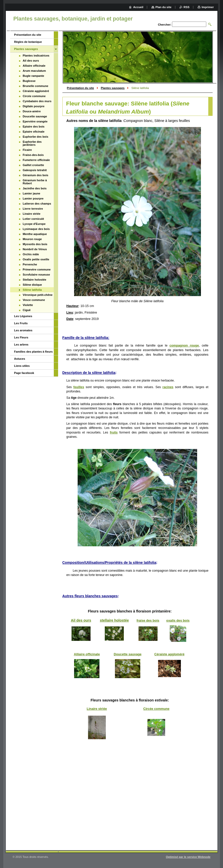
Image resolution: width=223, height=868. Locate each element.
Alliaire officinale (87, 654)
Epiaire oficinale (34, 132)
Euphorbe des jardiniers (32, 143)
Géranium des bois (36, 175)
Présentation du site (81, 88)
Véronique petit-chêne (38, 295)
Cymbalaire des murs (37, 101)
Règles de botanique (28, 42)
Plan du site (164, 7)
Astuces (20, 359)
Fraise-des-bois (33, 155)
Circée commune (156, 709)
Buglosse (29, 81)
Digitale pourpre (34, 106)
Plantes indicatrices (36, 56)
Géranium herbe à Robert (35, 182)
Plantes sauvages (113, 88)
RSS (187, 7)
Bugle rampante (34, 76)
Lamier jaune (32, 193)
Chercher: (165, 25)
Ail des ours (81, 620)
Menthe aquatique (35, 234)
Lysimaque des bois (36, 229)
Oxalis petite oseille (36, 259)
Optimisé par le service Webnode (188, 857)
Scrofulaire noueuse (37, 275)
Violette (28, 305)
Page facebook (24, 373)
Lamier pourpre (33, 198)
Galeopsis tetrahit (35, 170)
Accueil (138, 7)
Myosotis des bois (35, 244)
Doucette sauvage (128, 654)
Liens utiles (22, 366)
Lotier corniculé (33, 219)
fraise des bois (148, 620)
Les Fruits (21, 323)
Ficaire (27, 150)
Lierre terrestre (33, 209)
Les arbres (21, 345)
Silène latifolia (32, 290)
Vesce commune (34, 300)
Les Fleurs (21, 337)
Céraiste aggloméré (169, 654)
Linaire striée (97, 709)
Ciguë (27, 310)
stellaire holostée (114, 620)
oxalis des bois (178, 620)
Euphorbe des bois (36, 137)
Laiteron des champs (37, 204)
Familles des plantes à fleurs (33, 352)
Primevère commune (37, 269)
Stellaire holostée (35, 280)
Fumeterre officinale (36, 160)
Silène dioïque (32, 285)
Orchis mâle (31, 254)
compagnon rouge (184, 345)
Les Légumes (23, 316)
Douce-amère (32, 111)
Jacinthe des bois (35, 188)
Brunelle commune (36, 86)
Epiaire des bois (34, 126)
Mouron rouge (32, 239)
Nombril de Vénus (35, 249)
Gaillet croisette (33, 165)
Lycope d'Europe (34, 224)
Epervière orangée (35, 121)
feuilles (79, 387)
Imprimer (208, 7)
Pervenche (30, 264)
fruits (114, 432)
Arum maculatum (34, 71)
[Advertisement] (138, 806)
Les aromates (23, 330)
